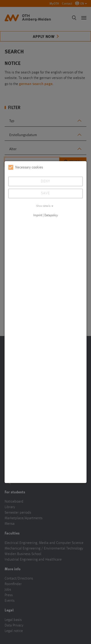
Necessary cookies (26, 167)
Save (45, 193)
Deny (45, 181)
